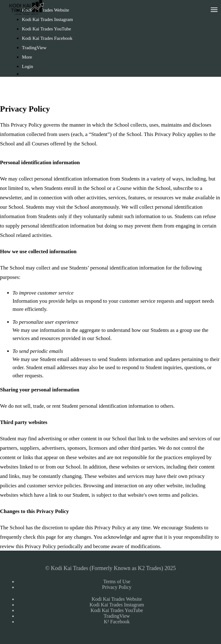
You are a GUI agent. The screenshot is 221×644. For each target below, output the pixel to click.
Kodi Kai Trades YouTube (46, 29)
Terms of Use (117, 581)
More (28, 57)
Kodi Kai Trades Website (117, 599)
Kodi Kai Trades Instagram (47, 19)
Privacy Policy (117, 587)
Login (28, 66)
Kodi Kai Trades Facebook (47, 38)
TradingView (34, 48)
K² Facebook (117, 622)
